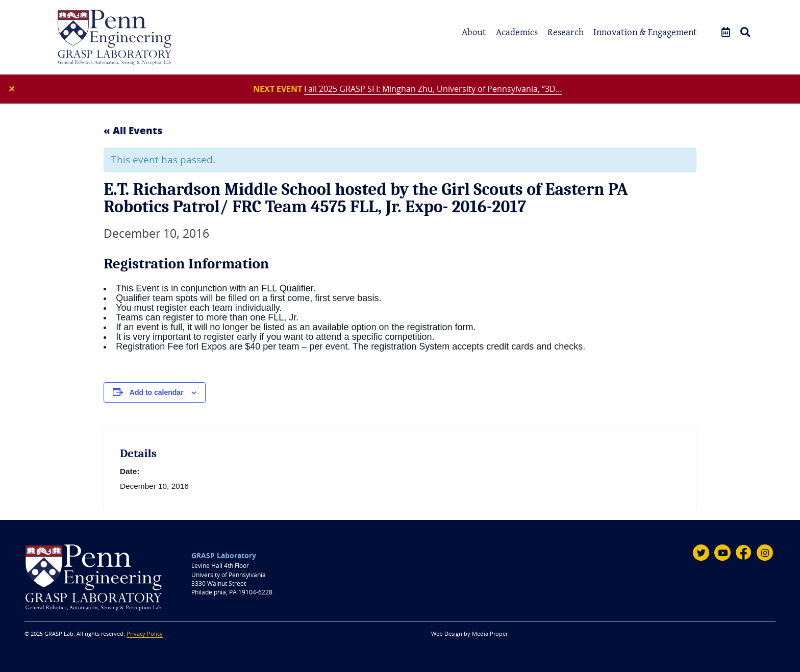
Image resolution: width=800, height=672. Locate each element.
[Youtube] (722, 553)
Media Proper (490, 634)
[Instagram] (765, 553)
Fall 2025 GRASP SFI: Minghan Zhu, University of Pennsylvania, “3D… (433, 89)
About (474, 32)
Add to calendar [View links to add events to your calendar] (157, 392)
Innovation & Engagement (645, 32)
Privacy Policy (145, 634)
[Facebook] (744, 553)
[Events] (726, 32)
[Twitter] (701, 553)
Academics (517, 32)
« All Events (133, 130)
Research (566, 32)
